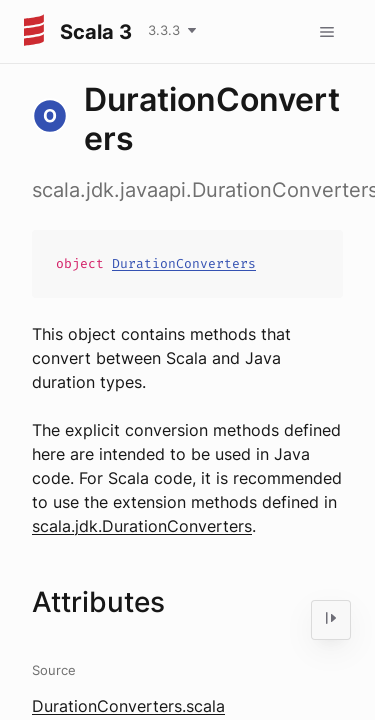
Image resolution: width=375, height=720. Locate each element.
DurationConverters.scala (128, 706)
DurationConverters (184, 263)
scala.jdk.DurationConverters (142, 526)
